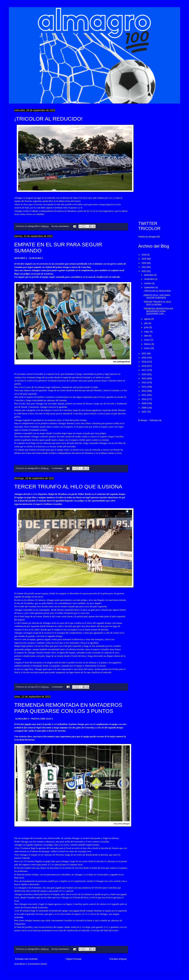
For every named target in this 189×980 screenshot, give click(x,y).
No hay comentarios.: (61, 226)
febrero (148, 344)
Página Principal (74, 959)
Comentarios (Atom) (37, 964)
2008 (144, 408)
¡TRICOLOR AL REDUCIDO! (48, 119)
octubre (148, 283)
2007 (144, 412)
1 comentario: (57, 468)
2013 (144, 387)
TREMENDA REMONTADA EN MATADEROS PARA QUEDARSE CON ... (158, 311)
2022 (144, 271)
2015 (144, 378)
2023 (144, 267)
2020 (144, 358)
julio (146, 323)
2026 (144, 255)
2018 (144, 366)
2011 (144, 395)
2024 (144, 263)
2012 (144, 391)
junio (147, 327)
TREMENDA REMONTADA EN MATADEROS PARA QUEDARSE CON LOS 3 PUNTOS (68, 708)
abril (146, 336)
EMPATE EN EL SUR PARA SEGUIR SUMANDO (157, 297)
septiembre (150, 287)
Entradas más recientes (26, 959)
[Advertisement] (157, 162)
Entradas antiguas (118, 959)
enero (147, 348)
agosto (148, 319)
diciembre (149, 275)
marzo (147, 340)
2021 (144, 354)
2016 (144, 374)
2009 (144, 403)
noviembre (149, 279)
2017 (144, 370)
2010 (144, 399)
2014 (144, 383)
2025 (144, 259)
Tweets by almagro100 (149, 237)
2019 (144, 362)
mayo (147, 332)
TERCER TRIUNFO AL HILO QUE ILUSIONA (68, 487)
